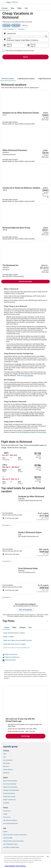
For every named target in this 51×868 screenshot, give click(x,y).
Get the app (25, 736)
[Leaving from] (25, 34)
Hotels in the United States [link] (10, 781)
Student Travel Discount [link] (9, 800)
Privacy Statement (10, 866)
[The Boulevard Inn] (25, 271)
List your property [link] (8, 760)
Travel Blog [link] (6, 803)
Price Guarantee (28, 376)
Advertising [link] (6, 773)
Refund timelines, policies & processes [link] (13, 841)
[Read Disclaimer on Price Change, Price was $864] (45, 150)
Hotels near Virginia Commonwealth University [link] (17, 640)
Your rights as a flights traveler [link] (11, 847)
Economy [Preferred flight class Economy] (22, 29)
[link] (25, 655)
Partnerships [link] (7, 763)
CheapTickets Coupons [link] (9, 797)
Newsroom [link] (6, 766)
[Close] (48, 857)
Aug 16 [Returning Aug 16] (33, 46)
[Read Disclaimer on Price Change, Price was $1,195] (44, 265)
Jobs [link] (4, 757)
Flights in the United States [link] (10, 787)
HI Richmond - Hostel (28, 432)
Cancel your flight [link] (8, 838)
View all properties (25, 610)
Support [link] (5, 832)
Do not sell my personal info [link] (10, 824)
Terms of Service (21, 866)
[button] (25, 525)
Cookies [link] (5, 814)
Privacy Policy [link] (7, 811)
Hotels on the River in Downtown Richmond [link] (16, 648)
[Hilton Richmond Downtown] (25, 156)
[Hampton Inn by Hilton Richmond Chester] (25, 118)
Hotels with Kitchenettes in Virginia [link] (14, 633)
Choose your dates (25, 282)
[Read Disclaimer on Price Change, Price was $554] (45, 113)
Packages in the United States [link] (11, 790)
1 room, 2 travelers (9, 29)
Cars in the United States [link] (10, 784)
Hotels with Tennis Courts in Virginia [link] (14, 644)
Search (26, 57)
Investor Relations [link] (8, 770)
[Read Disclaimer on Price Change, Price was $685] (45, 228)
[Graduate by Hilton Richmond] (25, 508)
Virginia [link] (9, 2)
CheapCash (23, 390)
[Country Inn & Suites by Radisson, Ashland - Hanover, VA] (25, 194)
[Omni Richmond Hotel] (25, 580)
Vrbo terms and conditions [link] (10, 820)
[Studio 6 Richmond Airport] (25, 544)
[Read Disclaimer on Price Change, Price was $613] (45, 188)
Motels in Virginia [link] (9, 637)
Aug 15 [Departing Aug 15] (9, 46)
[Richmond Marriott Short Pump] (25, 233)
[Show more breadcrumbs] (3, 2)
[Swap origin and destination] (46, 36)
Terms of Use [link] (7, 817)
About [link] (5, 754)
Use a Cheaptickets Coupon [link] (10, 844)
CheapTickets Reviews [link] (9, 793)
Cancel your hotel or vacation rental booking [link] (15, 835)
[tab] (5, 8)
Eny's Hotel (42, 432)
